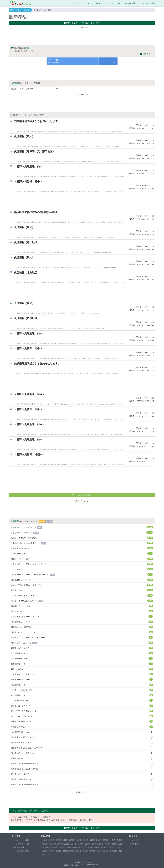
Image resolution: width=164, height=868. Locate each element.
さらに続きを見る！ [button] (82, 495)
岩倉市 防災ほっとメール (82, 743)
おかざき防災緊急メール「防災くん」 (82, 616)
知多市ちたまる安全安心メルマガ (82, 764)
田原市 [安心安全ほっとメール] (82, 632)
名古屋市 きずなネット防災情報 (82, 538)
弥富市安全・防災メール (82, 706)
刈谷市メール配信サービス (82, 690)
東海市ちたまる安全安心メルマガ (82, 769)
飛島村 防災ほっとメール (82, 643)
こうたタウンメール (82, 569)
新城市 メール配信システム (82, 721)
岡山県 (104, 847)
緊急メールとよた (82, 669)
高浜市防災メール (82, 685)
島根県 (97, 847)
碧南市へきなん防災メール (82, 648)
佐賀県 (79, 851)
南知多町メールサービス (82, 606)
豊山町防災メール (82, 695)
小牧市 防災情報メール (82, 727)
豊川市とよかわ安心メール (82, 774)
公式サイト (146, 54)
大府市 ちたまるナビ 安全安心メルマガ (82, 748)
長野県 (94, 844)
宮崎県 (106, 851)
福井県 (80, 844)
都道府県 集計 (129, 3)
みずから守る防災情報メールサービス (82, 585)
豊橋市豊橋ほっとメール (82, 580)
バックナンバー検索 (92, 3)
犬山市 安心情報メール (82, 700)
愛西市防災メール (82, 664)
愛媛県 (58, 851)
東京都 (45, 844)
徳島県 (45, 851)
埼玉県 (112, 840)
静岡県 (107, 844)
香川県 (52, 851)
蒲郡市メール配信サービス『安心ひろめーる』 (82, 575)
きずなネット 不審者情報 (82, 533)
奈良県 (75, 847)
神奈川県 (52, 844)
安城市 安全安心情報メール (82, 548)
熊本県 (92, 851)
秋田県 (72, 840)
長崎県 (85, 851)
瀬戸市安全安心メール (82, 658)
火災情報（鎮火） (24, 136)
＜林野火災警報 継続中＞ (29, 454)
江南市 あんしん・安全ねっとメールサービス (82, 637)
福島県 (85, 840)
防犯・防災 (15, 10)
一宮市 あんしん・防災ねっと (82, 674)
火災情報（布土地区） (27, 242)
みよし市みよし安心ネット (82, 716)
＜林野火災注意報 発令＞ (29, 166)
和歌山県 (83, 847)
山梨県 (87, 844)
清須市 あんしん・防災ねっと (82, 753)
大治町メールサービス (82, 554)
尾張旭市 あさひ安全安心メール (82, 601)
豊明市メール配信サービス (82, 679)
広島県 (111, 847)
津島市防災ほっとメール (82, 622)
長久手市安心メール (82, 590)
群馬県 (106, 840)
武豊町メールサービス (82, 559)
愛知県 (27, 10)
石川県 (74, 844)
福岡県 (72, 851)
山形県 (79, 840)
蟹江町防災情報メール (82, 653)
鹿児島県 (113, 851)
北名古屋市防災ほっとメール (82, 596)
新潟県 (60, 844)
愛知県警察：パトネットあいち (82, 527)
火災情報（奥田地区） (27, 318)
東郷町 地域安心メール (82, 758)
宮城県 (65, 840)
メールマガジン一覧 (112, 3)
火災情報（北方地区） (27, 272)
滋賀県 (48, 847)
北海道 (45, 840)
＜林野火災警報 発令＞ (28, 181)
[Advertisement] (82, 35)
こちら (49, 820)
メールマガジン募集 (147, 3)
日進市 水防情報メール (82, 779)
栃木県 (99, 840)
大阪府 (61, 847)
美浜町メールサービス (145, 125)
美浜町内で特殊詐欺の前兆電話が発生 (36, 212)
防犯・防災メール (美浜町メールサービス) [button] (82, 23)
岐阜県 (101, 844)
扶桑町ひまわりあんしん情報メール (82, 543)
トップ (77, 3)
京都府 (55, 847)
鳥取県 (90, 847)
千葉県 (119, 840)
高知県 (65, 851)
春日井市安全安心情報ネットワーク (82, 711)
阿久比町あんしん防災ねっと (82, 627)
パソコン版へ (135, 840)
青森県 (52, 840)
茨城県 (92, 840)
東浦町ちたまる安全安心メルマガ (82, 785)
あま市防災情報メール (82, 732)
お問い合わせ (135, 844)
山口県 (117, 847)
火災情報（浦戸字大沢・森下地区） (35, 151)
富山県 (67, 844)
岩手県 (58, 840)
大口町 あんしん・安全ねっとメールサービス (82, 564)
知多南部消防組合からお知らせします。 (37, 121)
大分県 (99, 851)
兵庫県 (68, 847)
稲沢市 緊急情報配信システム (82, 737)
